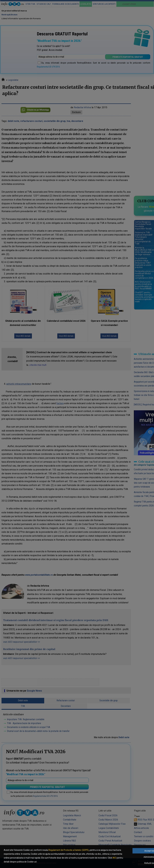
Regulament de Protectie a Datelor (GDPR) (69, 850)
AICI (114, 858)
